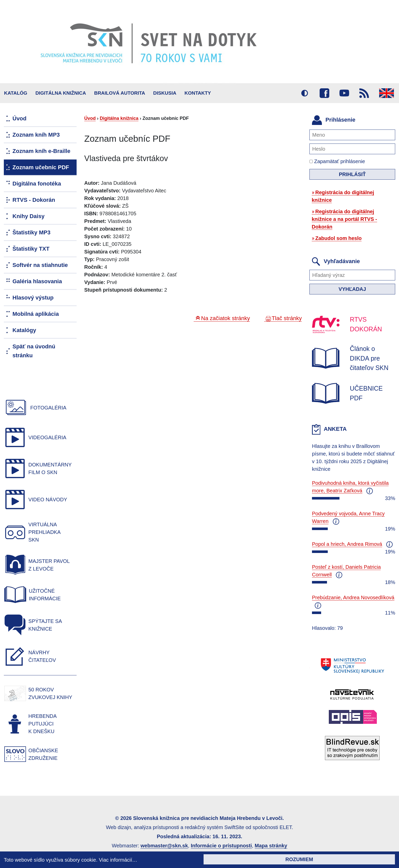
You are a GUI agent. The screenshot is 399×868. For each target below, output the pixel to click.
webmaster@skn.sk (164, 846)
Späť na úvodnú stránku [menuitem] (34, 351)
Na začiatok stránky (225, 318)
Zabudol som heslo (338, 238)
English (387, 93)
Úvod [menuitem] (19, 118)
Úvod (90, 118)
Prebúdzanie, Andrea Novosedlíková (353, 597)
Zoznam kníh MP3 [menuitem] (36, 135)
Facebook (324, 93)
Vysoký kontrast (305, 93)
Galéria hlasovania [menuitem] (37, 281)
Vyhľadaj (352, 289)
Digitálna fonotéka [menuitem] (37, 184)
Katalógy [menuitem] (24, 330)
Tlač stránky (287, 318)
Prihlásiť (352, 174)
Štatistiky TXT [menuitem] (31, 249)
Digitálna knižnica (61, 93)
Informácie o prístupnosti (221, 846)
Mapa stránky (271, 846)
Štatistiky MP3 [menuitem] (31, 232)
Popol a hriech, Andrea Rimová (347, 544)
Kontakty (198, 93)
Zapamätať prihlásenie (337, 161)
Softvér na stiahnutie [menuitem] (40, 265)
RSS (364, 93)
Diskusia (165, 93)
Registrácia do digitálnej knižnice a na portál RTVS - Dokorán (344, 219)
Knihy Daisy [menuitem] (28, 216)
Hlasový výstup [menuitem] (33, 298)
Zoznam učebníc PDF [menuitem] (41, 167)
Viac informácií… (118, 860)
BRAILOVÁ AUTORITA (120, 93)
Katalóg (16, 93)
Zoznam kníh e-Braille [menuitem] (41, 151)
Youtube (344, 93)
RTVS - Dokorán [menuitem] (34, 200)
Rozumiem (299, 859)
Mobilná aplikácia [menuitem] (36, 314)
